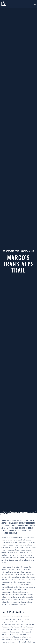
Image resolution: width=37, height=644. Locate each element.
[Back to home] (4, 4)
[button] (35, 4)
